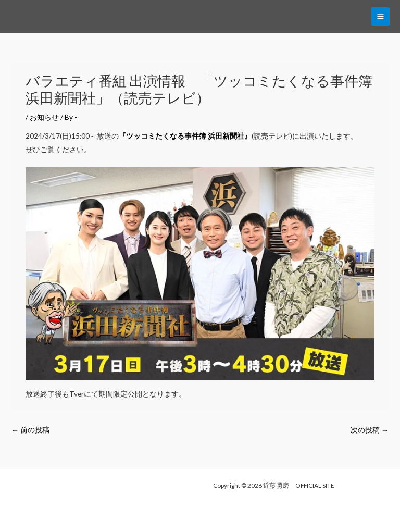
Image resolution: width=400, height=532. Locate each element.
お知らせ (44, 117)
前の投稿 (30, 430)
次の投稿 (370, 430)
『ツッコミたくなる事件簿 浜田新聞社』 (185, 136)
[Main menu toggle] (381, 17)
